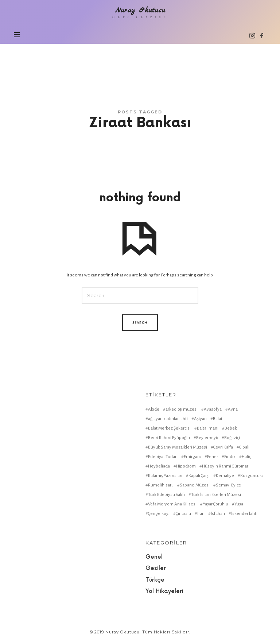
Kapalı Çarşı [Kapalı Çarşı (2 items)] (199, 476)
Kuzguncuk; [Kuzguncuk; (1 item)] (252, 476)
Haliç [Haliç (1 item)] (246, 457)
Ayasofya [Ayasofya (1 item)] (213, 409)
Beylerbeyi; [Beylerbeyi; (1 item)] (207, 438)
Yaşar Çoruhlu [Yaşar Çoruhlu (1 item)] (215, 504)
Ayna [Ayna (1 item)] (233, 409)
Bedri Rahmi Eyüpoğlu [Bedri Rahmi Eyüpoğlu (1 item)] (169, 438)
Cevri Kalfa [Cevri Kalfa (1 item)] (223, 447)
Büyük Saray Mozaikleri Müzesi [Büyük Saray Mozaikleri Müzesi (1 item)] (178, 447)
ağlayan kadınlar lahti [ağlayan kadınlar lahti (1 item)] (168, 419)
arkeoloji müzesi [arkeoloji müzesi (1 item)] (182, 409)
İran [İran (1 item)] (201, 514)
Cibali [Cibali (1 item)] (244, 447)
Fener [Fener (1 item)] (213, 457)
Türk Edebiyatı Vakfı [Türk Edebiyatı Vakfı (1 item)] (166, 495)
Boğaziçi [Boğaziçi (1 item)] (232, 438)
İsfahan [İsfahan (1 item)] (218, 514)
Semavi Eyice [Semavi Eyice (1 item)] (228, 485)
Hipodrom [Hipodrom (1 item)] (186, 466)
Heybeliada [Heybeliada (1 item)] (159, 466)
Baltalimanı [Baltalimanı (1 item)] (208, 428)
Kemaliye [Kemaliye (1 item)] (225, 476)
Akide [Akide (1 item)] (154, 409)
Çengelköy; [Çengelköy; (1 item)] (159, 514)
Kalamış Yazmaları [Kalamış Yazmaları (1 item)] (165, 476)
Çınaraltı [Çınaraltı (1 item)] (183, 514)
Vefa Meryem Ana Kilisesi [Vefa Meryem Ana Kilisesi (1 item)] (172, 504)
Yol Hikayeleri (164, 591)
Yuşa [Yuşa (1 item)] (239, 504)
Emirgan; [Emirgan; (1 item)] (192, 457)
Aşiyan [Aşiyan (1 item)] (200, 419)
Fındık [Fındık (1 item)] (230, 457)
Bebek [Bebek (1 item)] (231, 428)
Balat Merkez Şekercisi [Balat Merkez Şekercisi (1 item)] (169, 428)
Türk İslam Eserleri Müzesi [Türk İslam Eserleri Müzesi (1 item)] (216, 495)
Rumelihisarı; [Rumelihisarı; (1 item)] (161, 485)
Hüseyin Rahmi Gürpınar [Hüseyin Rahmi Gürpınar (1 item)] (225, 466)
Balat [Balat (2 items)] (218, 419)
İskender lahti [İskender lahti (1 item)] (244, 514)
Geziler (156, 568)
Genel (154, 557)
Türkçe (155, 580)
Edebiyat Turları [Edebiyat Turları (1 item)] (163, 457)
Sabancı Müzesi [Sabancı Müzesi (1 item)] (195, 485)
